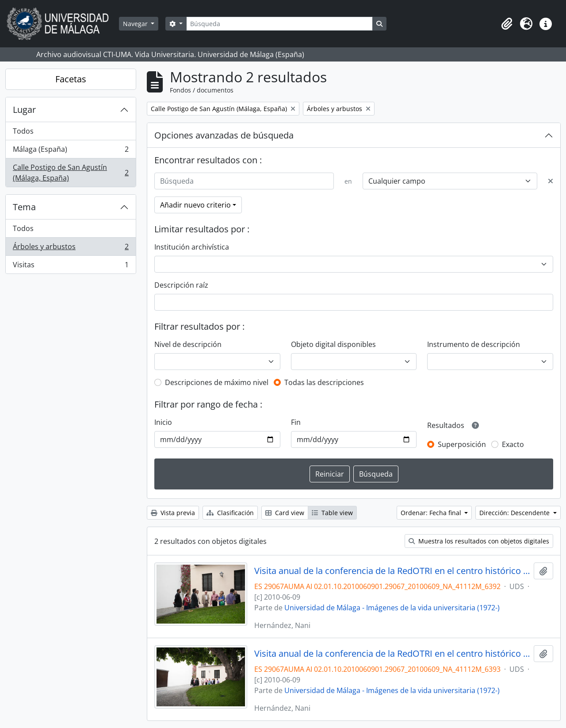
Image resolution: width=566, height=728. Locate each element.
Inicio (163, 422)
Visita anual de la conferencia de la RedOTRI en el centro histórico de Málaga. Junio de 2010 (392, 571)
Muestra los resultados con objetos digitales (479, 541)
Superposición (462, 444)
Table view (332, 513)
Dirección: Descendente (515, 513)
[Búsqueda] (279, 24)
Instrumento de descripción (474, 344)
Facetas (71, 79)
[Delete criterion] (551, 181)
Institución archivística (192, 247)
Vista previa (173, 513)
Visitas (71, 266)
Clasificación (230, 513)
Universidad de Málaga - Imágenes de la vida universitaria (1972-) (392, 608)
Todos (23, 131)
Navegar (136, 24)
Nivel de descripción (188, 344)
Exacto (513, 444)
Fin (296, 422)
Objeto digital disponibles (333, 344)
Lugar (24, 110)
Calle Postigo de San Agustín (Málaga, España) (71, 173)
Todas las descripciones (324, 382)
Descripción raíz (181, 285)
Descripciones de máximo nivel (217, 382)
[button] (507, 24)
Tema (24, 207)
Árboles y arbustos (71, 248)
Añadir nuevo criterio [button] (195, 205)
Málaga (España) (71, 151)
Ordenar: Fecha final (432, 513)
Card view (285, 513)
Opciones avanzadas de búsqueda (224, 135)
